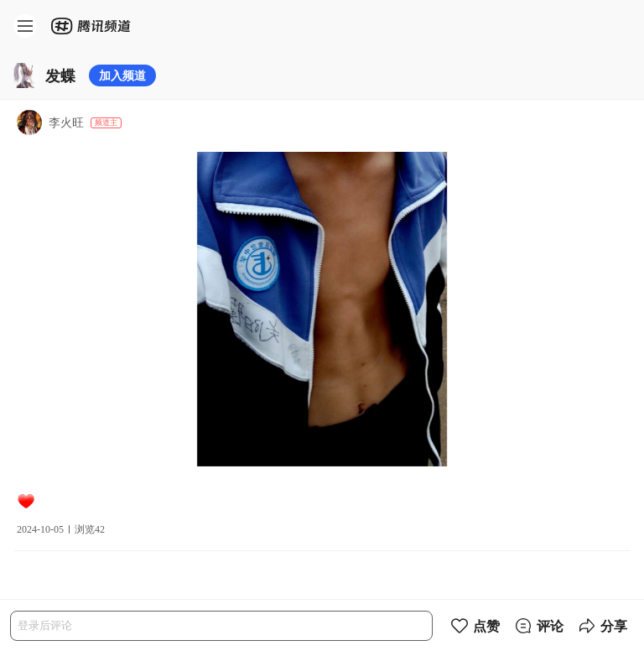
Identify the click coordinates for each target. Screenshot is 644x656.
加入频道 (122, 75)
